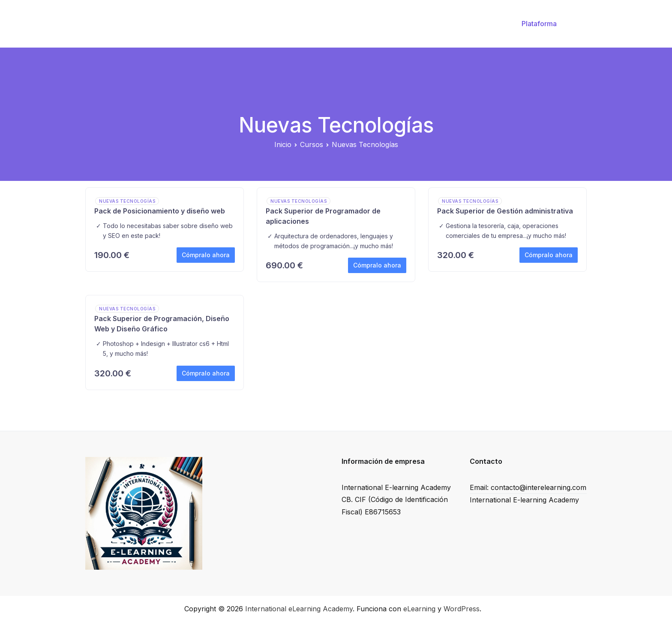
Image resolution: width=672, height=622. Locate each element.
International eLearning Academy (299, 609)
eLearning (419, 609)
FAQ (491, 24)
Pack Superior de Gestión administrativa (505, 211)
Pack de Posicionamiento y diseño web (160, 211)
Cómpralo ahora (206, 255)
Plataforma (539, 24)
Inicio (317, 24)
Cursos (415, 24)
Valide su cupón (365, 24)
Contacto (455, 24)
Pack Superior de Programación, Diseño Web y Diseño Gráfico (162, 324)
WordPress (462, 609)
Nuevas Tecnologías (127, 201)
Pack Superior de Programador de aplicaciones (323, 216)
